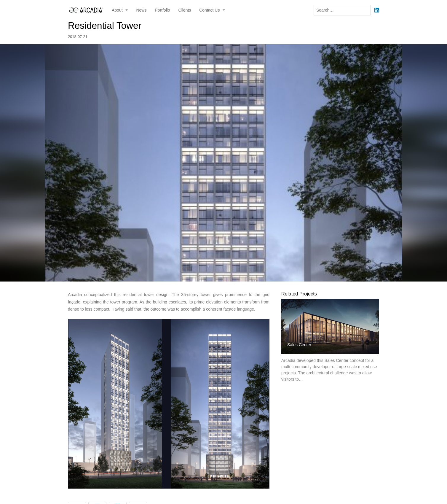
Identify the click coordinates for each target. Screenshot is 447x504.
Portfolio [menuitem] (162, 10)
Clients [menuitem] (185, 10)
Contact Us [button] (210, 10)
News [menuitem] (141, 10)
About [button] (118, 10)
